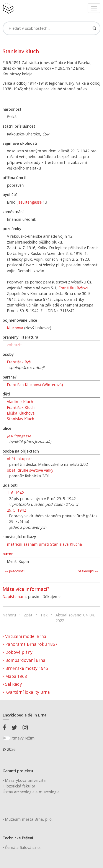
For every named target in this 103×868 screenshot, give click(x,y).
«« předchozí (15, 571)
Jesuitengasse (30, 202)
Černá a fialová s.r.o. (22, 847)
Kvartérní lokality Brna (26, 692)
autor (8, 554)
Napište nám (14, 596)
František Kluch (21, 407)
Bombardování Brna (24, 660)
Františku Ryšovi (73, 288)
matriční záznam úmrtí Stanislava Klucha (44, 544)
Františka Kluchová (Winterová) (35, 385)
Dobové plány (18, 652)
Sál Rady (12, 684)
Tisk (44, 615)
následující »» (88, 571)
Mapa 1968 (15, 676)
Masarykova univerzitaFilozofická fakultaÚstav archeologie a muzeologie (31, 786)
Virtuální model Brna (24, 636)
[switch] (6, 738)
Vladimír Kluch (20, 402)
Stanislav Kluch (21, 419)
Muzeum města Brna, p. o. (28, 819)
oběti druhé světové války (30, 470)
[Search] (51, 28)
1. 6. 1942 (15, 493)
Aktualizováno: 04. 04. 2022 (75, 618)
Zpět (28, 615)
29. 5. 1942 (16, 510)
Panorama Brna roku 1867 (30, 644)
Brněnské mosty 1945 (25, 668)
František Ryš (19, 362)
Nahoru (9, 615)
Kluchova (15, 328)
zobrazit (14, 345)
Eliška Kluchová (21, 413)
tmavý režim (23, 738)
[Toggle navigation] (94, 8)
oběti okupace (20, 459)
